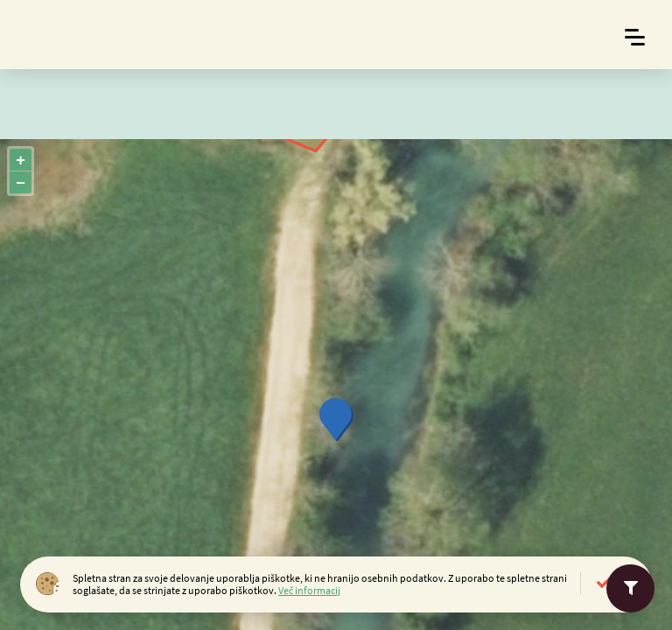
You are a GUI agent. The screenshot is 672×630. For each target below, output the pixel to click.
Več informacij (309, 590)
